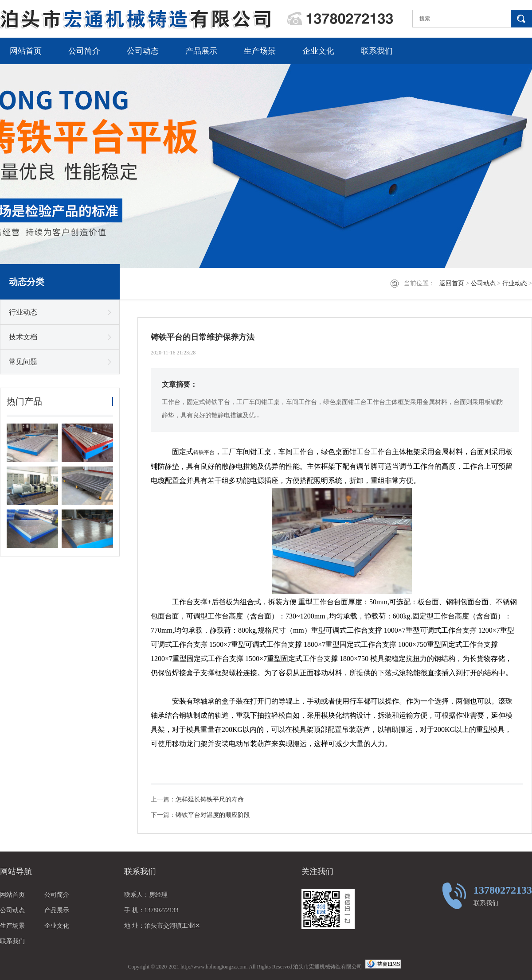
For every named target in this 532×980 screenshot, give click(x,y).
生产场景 (260, 51)
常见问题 (23, 362)
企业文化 (318, 51)
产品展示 (201, 51)
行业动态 (515, 283)
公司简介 (84, 51)
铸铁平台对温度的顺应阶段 (213, 815)
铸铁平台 (204, 452)
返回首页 (452, 283)
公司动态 (143, 51)
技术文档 (23, 337)
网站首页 (26, 51)
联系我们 (377, 51)
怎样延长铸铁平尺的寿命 (210, 799)
